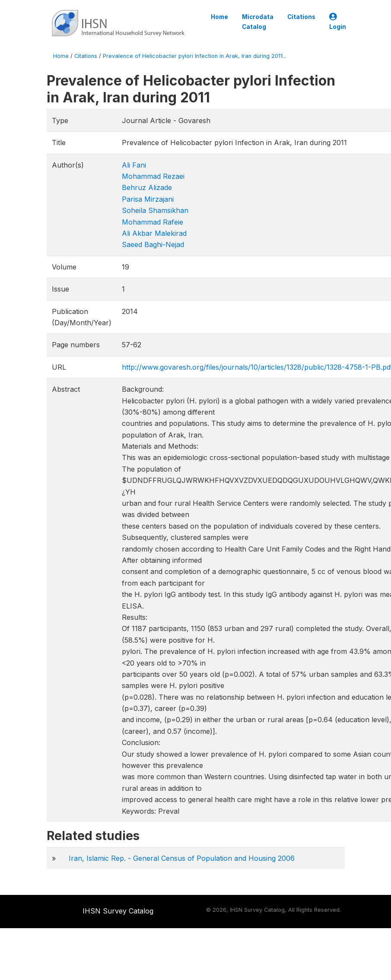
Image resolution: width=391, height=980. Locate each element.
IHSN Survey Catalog (118, 911)
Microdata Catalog (258, 22)
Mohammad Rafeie (153, 222)
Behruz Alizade (147, 187)
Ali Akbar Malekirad (154, 233)
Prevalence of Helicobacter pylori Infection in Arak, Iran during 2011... (195, 56)
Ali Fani (134, 165)
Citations (301, 17)
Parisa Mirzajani (148, 199)
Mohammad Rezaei (153, 176)
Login (338, 22)
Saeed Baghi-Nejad (153, 244)
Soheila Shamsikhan (155, 210)
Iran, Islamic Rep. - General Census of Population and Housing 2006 (182, 858)
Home (219, 17)
